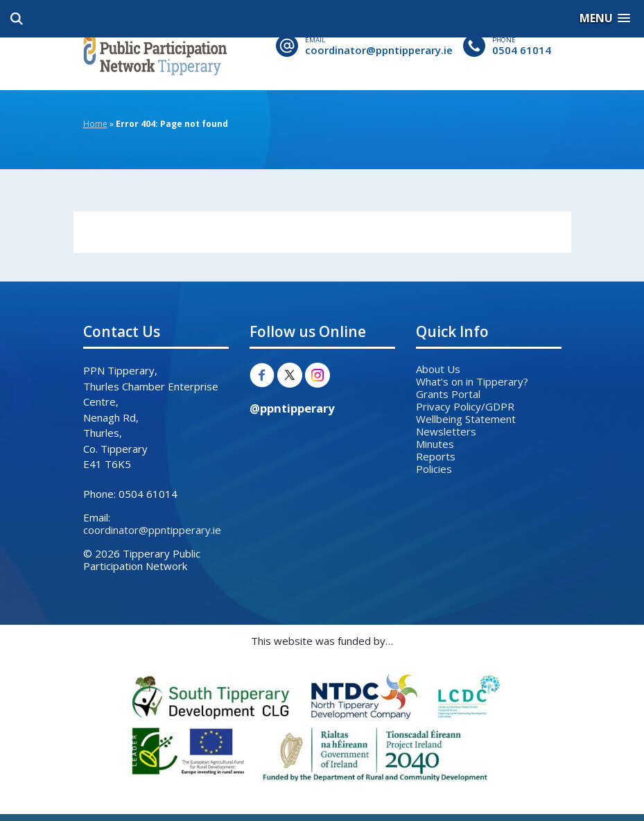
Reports (436, 456)
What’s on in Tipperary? (472, 381)
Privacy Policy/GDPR (465, 406)
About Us (438, 369)
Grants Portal (448, 394)
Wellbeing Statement (466, 419)
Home (95, 124)
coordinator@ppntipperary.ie (379, 50)
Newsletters (446, 431)
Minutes (435, 444)
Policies (434, 469)
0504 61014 (522, 50)
